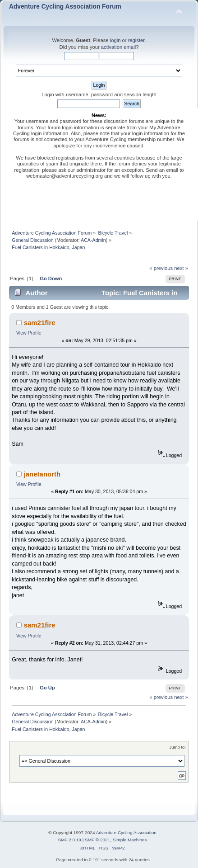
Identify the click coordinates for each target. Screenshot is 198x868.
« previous (161, 268)
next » (181, 268)
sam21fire (40, 323)
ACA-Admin (93, 240)
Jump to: (177, 747)
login (115, 40)
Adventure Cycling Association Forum (65, 7)
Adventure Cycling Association (126, 833)
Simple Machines (130, 840)
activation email (118, 47)
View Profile (29, 333)
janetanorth (42, 474)
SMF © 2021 (97, 840)
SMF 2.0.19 (69, 840)
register (136, 40)
